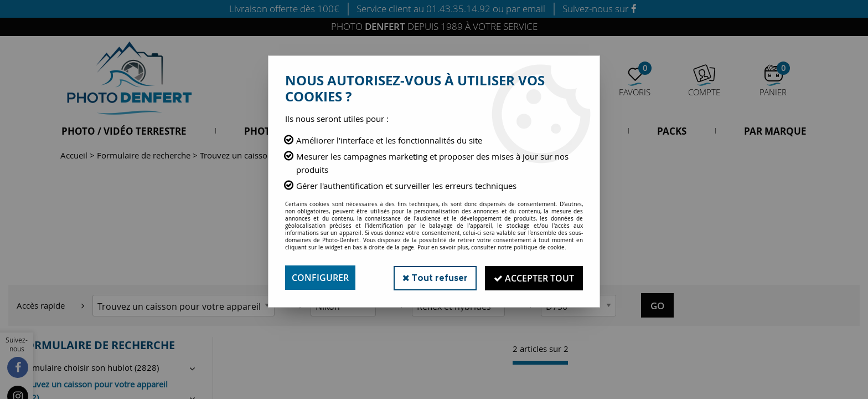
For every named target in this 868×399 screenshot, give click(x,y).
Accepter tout (533, 278)
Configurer (320, 278)
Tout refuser (433, 277)
